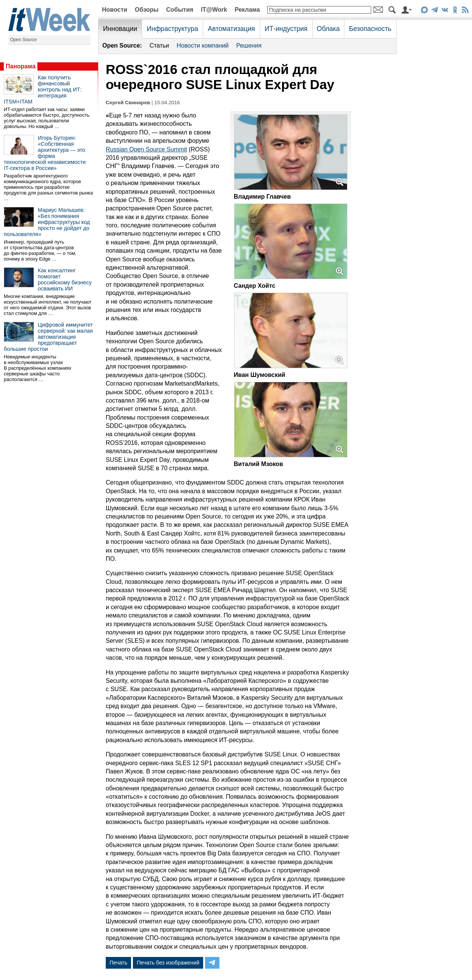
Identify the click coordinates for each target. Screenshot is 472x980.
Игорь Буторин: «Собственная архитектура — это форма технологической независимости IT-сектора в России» (45, 153)
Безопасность (370, 29)
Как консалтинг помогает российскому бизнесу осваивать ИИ (65, 279)
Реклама (247, 10)
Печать (118, 963)
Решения (249, 46)
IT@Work (214, 10)
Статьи (159, 46)
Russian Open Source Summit (146, 149)
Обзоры (147, 10)
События (180, 10)
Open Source (24, 40)
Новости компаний (203, 46)
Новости (115, 10)
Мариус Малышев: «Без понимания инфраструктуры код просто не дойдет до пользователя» (47, 222)
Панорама (21, 66)
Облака (328, 29)
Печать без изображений (168, 963)
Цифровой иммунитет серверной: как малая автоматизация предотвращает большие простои (48, 337)
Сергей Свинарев (128, 103)
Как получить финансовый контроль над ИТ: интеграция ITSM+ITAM (43, 90)
